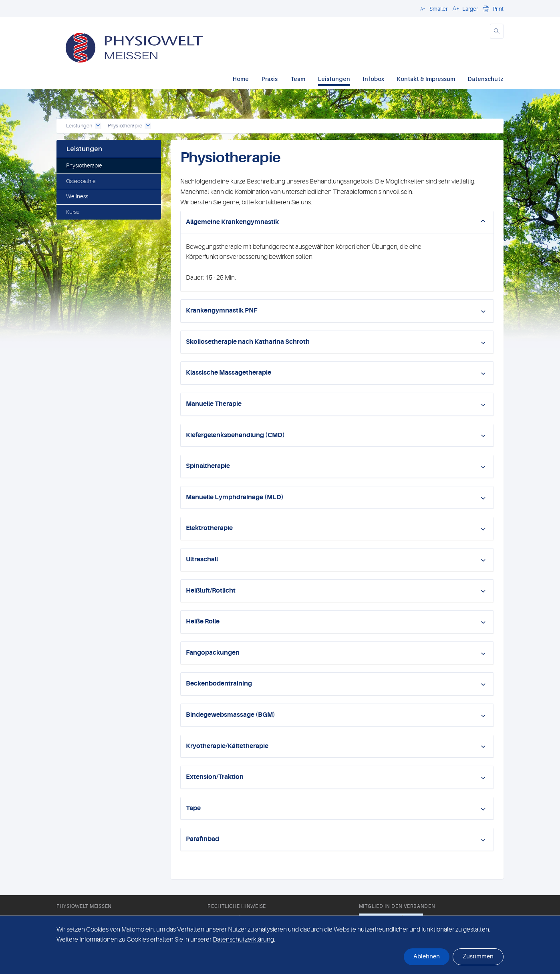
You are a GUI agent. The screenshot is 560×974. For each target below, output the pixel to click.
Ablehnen (427, 957)
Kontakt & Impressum (426, 79)
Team (298, 79)
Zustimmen (478, 957)
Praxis (270, 79)
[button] (433, 8)
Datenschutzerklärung (243, 940)
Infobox (374, 79)
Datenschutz (486, 79)
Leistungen (334, 79)
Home (241, 79)
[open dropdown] (98, 126)
